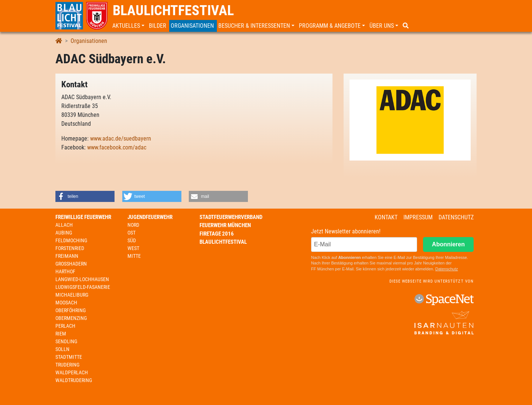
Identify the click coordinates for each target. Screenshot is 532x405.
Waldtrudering (74, 380)
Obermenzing (71, 318)
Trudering (67, 365)
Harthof (65, 271)
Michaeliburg (72, 295)
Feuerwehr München (225, 225)
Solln (62, 349)
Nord (133, 225)
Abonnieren (448, 244)
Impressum (418, 217)
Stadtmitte (69, 357)
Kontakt (386, 217)
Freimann (67, 256)
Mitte (134, 256)
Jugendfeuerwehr (150, 217)
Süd (132, 240)
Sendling (66, 341)
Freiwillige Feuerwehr (83, 217)
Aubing (64, 233)
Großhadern (71, 264)
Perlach (65, 326)
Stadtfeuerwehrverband (231, 217)
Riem (61, 334)
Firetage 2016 (217, 234)
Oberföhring (71, 310)
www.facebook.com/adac (117, 147)
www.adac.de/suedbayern (121, 139)
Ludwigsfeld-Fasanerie (83, 287)
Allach (64, 225)
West (133, 248)
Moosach (66, 303)
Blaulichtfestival (173, 10)
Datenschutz (456, 217)
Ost (132, 233)
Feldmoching (71, 240)
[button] (129, 26)
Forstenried (70, 248)
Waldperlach (72, 372)
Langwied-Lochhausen (82, 279)
